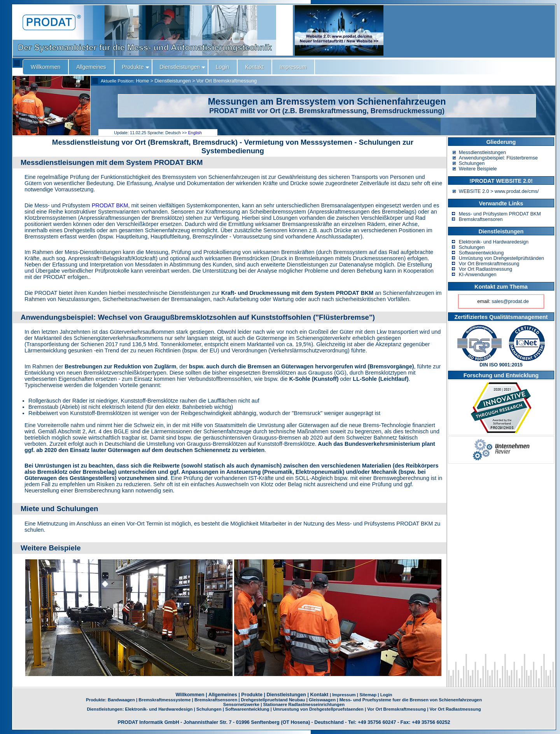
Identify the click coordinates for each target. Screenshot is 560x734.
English (195, 133)
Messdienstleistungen (482, 152)
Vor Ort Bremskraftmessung (227, 81)
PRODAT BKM (110, 205)
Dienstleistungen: (106, 709)
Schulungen (472, 163)
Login (386, 695)
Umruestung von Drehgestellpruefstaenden (318, 709)
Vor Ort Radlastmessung (486, 269)
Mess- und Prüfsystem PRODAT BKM (500, 214)
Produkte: (97, 700)
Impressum (344, 695)
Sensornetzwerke (241, 704)
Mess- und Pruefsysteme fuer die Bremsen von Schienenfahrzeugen (411, 700)
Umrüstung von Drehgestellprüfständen (501, 258)
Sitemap (368, 695)
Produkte (252, 695)
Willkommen (190, 695)
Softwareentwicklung (481, 253)
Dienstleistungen (172, 81)
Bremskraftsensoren (481, 219)
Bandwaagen (121, 700)
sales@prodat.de (510, 301)
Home (142, 81)
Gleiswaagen (322, 700)
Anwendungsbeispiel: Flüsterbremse (498, 158)
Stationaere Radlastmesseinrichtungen (304, 704)
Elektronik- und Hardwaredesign (494, 242)
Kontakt (319, 695)
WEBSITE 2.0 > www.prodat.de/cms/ (499, 191)
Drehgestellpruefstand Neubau (273, 700)
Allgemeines (223, 695)
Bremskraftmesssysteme (164, 700)
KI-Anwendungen (478, 275)
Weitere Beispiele (478, 169)
